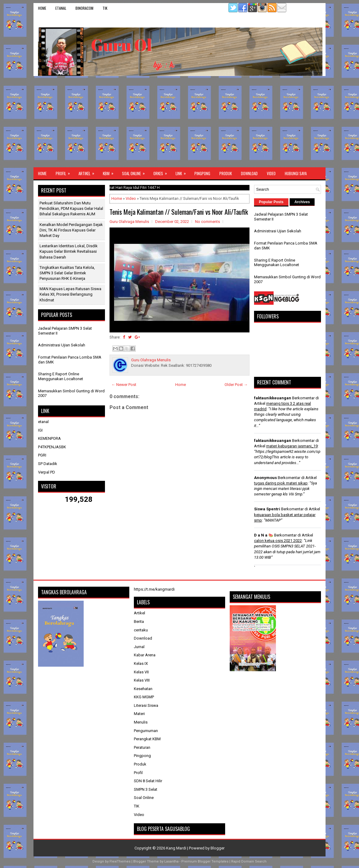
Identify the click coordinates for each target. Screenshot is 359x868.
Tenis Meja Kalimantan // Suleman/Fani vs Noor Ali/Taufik (179, 212)
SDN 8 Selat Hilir (148, 781)
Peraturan (142, 747)
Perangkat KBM (147, 739)
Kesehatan (143, 689)
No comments (207, 222)
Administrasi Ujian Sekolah (62, 345)
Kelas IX (141, 663)
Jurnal (139, 647)
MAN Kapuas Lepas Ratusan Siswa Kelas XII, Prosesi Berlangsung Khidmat (70, 294)
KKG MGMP (144, 697)
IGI (40, 430)
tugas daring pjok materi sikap (281, 483)
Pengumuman (146, 731)
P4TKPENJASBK (52, 447)
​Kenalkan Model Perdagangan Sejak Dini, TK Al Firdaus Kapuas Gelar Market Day (71, 230)
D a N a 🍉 (264, 535)
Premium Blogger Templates (205, 861)
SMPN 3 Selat (146, 789)
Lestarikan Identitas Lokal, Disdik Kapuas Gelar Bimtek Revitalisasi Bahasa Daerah (69, 251)
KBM (110, 172)
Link (183, 172)
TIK (105, 8)
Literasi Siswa (146, 705)
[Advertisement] (179, 122)
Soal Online (135, 172)
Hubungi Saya (296, 173)
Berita (139, 621)
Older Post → (236, 385)
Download (249, 173)
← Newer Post (124, 385)
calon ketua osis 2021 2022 (278, 541)
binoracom (84, 8)
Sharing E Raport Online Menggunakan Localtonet (61, 376)
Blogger (218, 848)
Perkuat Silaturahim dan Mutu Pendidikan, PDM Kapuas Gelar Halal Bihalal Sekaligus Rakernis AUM (71, 208)
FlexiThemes (120, 861)
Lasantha (171, 861)
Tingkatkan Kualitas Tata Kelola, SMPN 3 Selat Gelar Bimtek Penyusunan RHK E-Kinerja (67, 273)
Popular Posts (271, 202)
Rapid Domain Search (249, 861)
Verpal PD (47, 472)
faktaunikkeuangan (273, 398)
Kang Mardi (177, 848)
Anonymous (265, 478)
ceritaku (141, 630)
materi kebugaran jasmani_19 (292, 446)
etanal (61, 8)
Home (42, 8)
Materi (139, 714)
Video (271, 173)
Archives (302, 202)
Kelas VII (141, 672)
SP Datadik (48, 464)
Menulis (141, 722)
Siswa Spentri (267, 509)
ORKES (162, 172)
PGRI (42, 455)
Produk (226, 173)
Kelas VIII (142, 680)
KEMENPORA (49, 438)
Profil (65, 172)
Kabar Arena (145, 655)
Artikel (88, 172)
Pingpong (202, 173)
